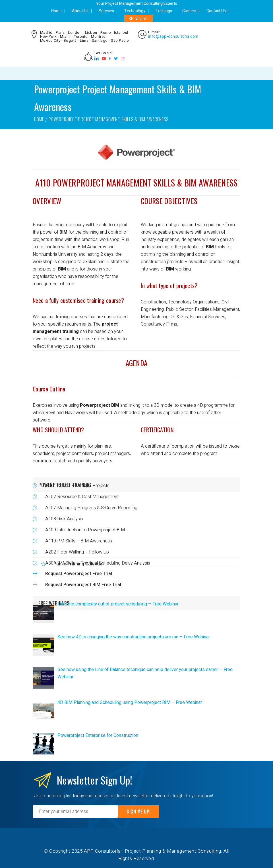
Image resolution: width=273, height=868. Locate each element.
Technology (135, 11)
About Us (80, 11)
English (138, 18)
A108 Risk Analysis (64, 519)
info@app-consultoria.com (173, 37)
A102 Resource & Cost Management (82, 497)
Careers (189, 11)
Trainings (164, 11)
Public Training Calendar (79, 564)
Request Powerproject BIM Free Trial (83, 585)
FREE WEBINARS (54, 603)
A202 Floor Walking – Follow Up (77, 552)
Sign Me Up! (139, 812)
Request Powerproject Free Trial (79, 574)
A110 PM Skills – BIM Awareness (79, 541)
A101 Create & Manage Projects (77, 486)
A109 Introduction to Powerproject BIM (85, 530)
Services (106, 11)
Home (56, 11)
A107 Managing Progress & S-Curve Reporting (91, 508)
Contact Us (216, 11)
